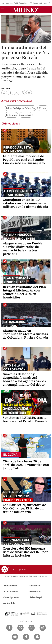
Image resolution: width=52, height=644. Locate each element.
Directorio (35, 586)
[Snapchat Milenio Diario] (37, 637)
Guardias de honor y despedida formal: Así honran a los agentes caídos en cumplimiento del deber (24, 379)
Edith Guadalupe (21, 3)
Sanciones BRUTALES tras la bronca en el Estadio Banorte (25, 419)
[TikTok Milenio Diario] (26, 637)
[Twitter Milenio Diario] (20, 628)
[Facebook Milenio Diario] (9, 628)
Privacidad (35, 592)
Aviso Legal (36, 597)
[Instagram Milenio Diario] (32, 628)
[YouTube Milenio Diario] (15, 637)
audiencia (26, 115)
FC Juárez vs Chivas (38, 3)
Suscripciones (12, 597)
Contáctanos (11, 592)
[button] (2, 11)
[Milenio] (26, 10)
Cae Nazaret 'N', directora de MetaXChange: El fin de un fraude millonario (24, 508)
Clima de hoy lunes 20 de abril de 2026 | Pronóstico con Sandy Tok (26, 465)
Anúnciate (10, 603)
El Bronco (11, 115)
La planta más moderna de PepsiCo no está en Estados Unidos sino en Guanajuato (24, 160)
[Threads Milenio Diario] (43, 628)
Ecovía (43, 108)
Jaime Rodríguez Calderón (20, 108)
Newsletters (11, 586)
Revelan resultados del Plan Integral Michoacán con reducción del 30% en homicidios (24, 292)
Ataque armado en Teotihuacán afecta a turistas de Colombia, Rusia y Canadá (25, 334)
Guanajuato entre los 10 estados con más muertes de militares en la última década (25, 203)
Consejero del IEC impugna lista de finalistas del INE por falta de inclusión (25, 552)
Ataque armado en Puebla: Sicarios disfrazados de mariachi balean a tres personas (23, 249)
